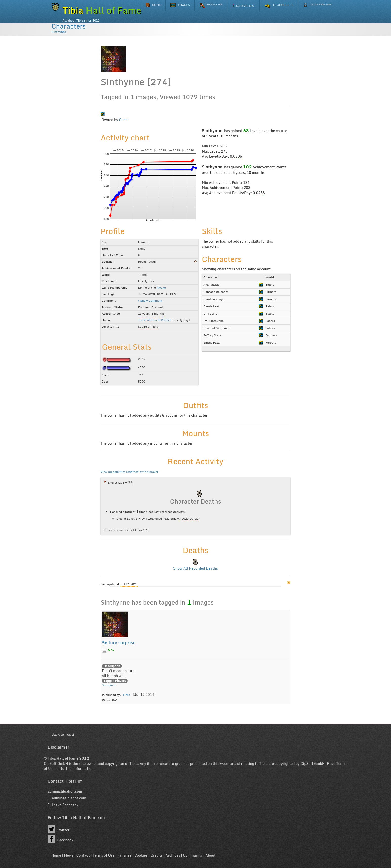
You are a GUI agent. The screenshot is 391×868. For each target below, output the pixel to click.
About (210, 855)
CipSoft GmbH (56, 763)
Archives (173, 855)
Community (193, 855)
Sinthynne (59, 32)
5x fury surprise (119, 643)
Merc (127, 695)
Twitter (58, 829)
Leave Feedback (65, 805)
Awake (161, 288)
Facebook (60, 839)
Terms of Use (103, 855)
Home (56, 855)
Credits (157, 855)
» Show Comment (150, 300)
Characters (69, 26)
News (69, 855)
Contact (83, 855)
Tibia (134, 763)
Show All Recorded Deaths (195, 568)
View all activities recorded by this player (129, 472)
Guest (124, 120)
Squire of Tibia (148, 326)
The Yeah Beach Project (154, 320)
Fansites (124, 855)
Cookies (141, 855)
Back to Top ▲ (63, 734)
